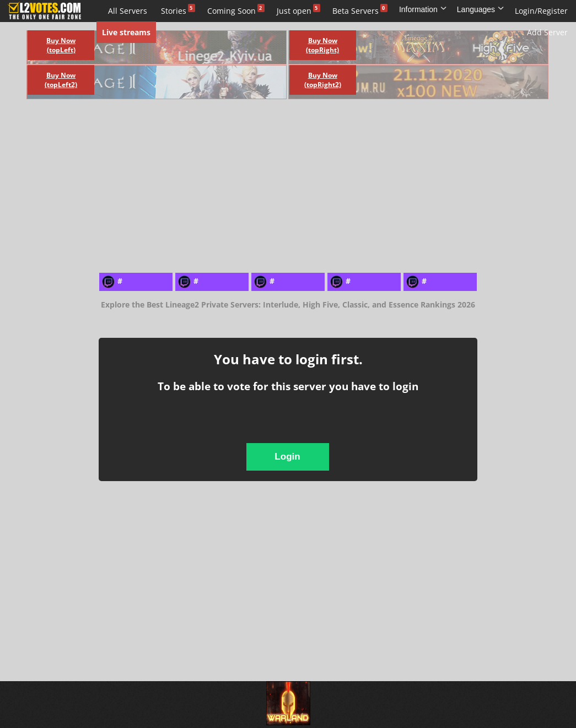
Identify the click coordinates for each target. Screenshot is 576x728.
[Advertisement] (216, 185)
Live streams (126, 32)
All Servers (128, 11)
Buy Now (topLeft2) (61, 80)
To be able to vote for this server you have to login (288, 386)
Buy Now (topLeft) (61, 45)
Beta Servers (356, 11)
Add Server (547, 32)
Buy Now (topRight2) (323, 80)
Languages (481, 9)
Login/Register (541, 11)
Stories (174, 11)
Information (423, 9)
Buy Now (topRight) (322, 45)
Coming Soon (232, 11)
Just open (294, 11)
